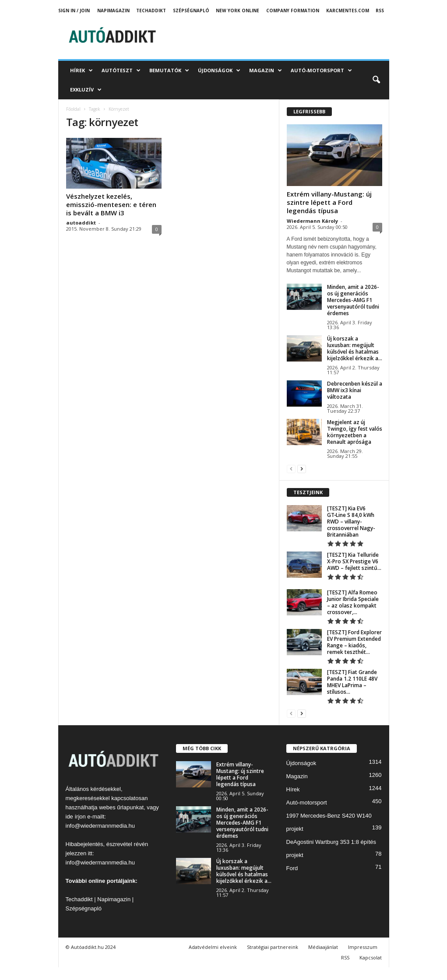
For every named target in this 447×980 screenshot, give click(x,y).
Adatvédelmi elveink (213, 947)
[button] (376, 80)
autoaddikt (81, 223)
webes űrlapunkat (121, 807)
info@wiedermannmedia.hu (100, 826)
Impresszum (363, 947)
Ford (292, 868)
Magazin (266, 70)
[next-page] (302, 469)
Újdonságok (219, 70)
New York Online (238, 11)
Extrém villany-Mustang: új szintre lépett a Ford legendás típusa (329, 202)
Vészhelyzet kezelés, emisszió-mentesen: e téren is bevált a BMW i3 (111, 204)
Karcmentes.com (348, 11)
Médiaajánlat (323, 947)
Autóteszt (121, 70)
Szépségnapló (191, 11)
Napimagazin (113, 11)
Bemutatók (169, 70)
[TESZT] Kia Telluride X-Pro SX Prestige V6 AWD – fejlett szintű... (354, 561)
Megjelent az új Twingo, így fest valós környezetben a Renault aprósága (355, 432)
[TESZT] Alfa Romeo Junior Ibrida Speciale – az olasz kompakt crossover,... (353, 602)
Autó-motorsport (321, 70)
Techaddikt (79, 899)
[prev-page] (291, 469)
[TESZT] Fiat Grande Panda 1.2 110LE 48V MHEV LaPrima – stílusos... (352, 682)
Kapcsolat (371, 957)
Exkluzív (86, 90)
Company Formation (293, 11)
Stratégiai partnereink (273, 947)
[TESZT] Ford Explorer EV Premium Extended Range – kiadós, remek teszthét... (354, 642)
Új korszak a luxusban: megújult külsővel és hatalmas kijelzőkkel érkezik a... (355, 348)
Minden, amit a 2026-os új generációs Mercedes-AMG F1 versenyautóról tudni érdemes (353, 300)
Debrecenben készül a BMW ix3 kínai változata (355, 390)
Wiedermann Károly (312, 221)
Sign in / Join (74, 11)
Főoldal (73, 109)
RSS (380, 11)
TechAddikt (151, 11)
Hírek (81, 70)
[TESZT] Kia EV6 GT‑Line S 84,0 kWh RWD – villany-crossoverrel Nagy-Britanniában (351, 522)
